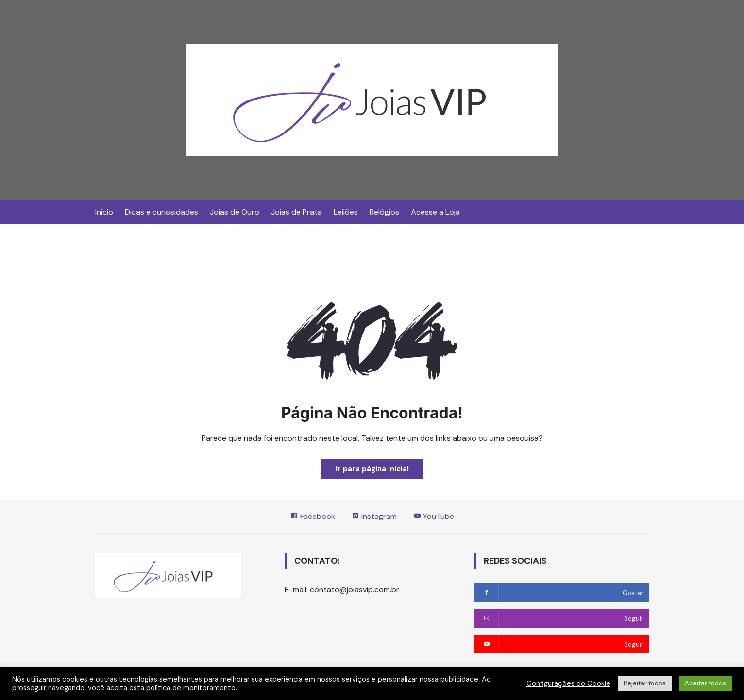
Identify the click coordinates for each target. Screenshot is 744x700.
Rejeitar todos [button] (645, 683)
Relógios (384, 212)
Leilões (346, 212)
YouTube (434, 516)
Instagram (374, 516)
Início (104, 212)
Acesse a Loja (435, 212)
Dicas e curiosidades (161, 212)
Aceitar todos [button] (705, 683)
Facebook (313, 516)
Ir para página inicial (372, 469)
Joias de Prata (296, 212)
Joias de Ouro (235, 212)
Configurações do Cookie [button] (568, 683)
